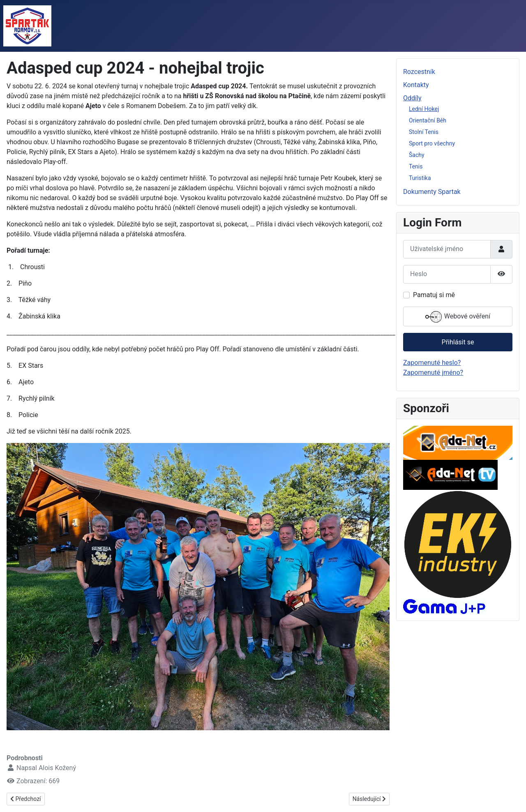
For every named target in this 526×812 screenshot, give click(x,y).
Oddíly (412, 98)
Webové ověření (458, 317)
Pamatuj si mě (434, 295)
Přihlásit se (458, 342)
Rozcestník (419, 72)
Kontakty (416, 85)
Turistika (420, 178)
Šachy (417, 155)
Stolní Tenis (424, 132)
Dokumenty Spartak (432, 192)
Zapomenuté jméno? (433, 373)
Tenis (416, 166)
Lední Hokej (424, 109)
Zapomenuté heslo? (432, 363)
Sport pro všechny (432, 143)
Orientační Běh (428, 120)
